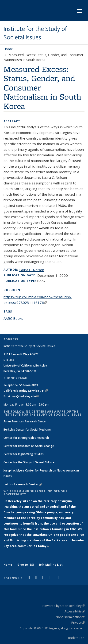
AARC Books (13, 318)
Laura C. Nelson (32, 270)
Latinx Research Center (23, 484)
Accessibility (75, 611)
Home (8, 49)
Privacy (78, 622)
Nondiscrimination (70, 617)
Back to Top (76, 638)
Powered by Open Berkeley (63, 606)
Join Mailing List (51, 565)
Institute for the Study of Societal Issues (35, 33)
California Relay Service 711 (26, 391)
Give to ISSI (26, 565)
